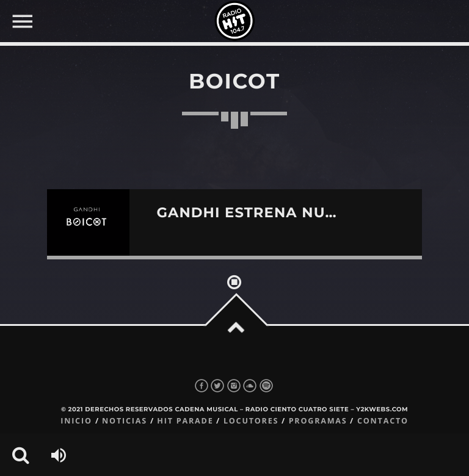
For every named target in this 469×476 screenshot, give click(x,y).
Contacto (383, 421)
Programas (318, 421)
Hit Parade (185, 421)
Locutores (251, 421)
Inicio (76, 421)
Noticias (125, 421)
